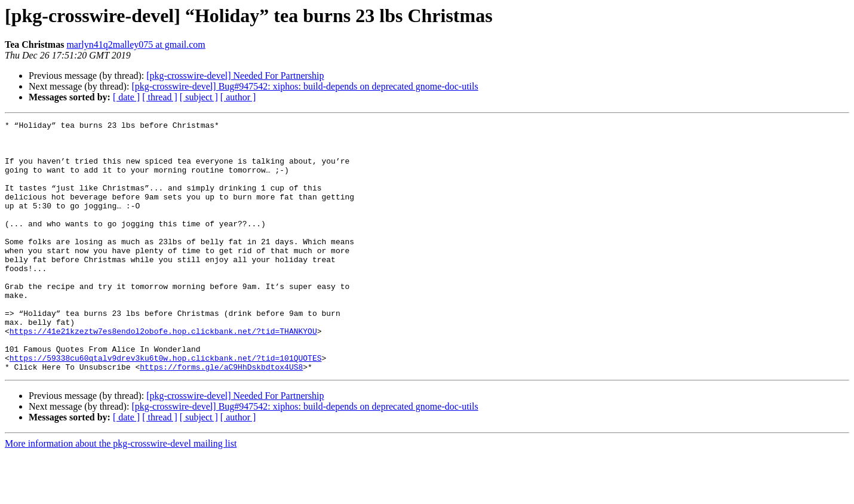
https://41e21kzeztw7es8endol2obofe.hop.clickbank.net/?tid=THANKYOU (163, 374)
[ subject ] (199, 97)
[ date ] (126, 97)
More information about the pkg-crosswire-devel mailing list (121, 494)
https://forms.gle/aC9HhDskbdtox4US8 (221, 417)
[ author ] (238, 97)
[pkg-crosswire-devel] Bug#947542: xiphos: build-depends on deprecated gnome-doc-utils (305, 86)
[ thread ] (160, 97)
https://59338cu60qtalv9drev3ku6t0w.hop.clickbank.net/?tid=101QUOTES (166, 406)
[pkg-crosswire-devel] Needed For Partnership (235, 76)
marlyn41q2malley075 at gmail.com (136, 44)
